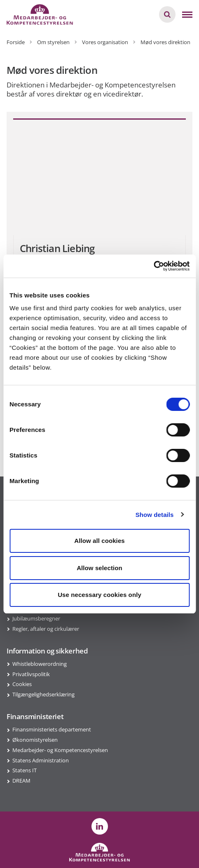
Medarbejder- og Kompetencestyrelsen (60, 750)
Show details (155, 515)
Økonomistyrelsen (35, 740)
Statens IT (25, 770)
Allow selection (99, 568)
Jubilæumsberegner (36, 618)
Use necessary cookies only (99, 595)
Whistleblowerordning (40, 664)
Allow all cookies (99, 541)
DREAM (21, 781)
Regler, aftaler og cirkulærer (46, 629)
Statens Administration (41, 760)
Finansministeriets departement (52, 729)
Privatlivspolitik (31, 674)
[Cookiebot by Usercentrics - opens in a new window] (153, 266)
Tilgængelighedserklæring (43, 694)
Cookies (22, 684)
